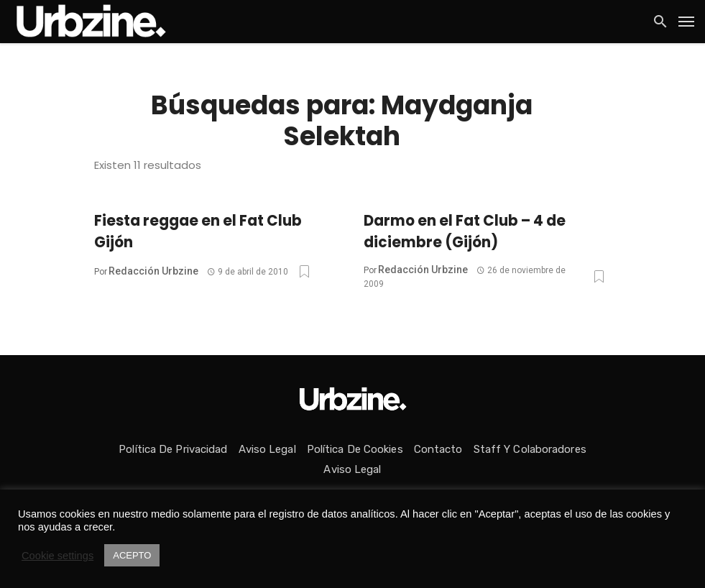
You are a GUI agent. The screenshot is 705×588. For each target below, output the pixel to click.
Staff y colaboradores (530, 449)
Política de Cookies (355, 449)
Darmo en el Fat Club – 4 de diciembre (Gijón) (465, 231)
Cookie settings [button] (57, 556)
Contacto (438, 449)
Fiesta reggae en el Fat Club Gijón (198, 231)
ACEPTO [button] (132, 555)
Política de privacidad (173, 449)
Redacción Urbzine (153, 271)
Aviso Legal (267, 449)
